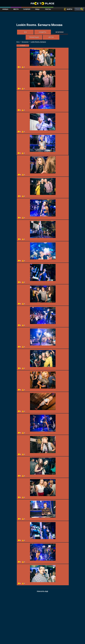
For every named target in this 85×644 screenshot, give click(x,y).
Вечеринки (59, 32)
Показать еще (42, 591)
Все (25, 32)
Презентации (34, 37)
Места (16, 9)
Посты (48, 9)
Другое (51, 37)
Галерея (27, 9)
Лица (37, 9)
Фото (18, 42)
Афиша (5, 9)
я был (23, 46)
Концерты (42, 32)
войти (70, 9)
